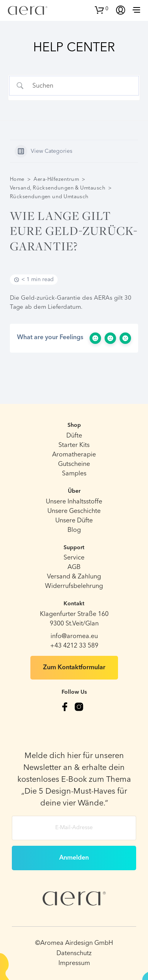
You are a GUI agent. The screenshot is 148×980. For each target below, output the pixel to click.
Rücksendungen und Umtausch (49, 197)
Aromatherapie (74, 455)
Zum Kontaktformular (74, 668)
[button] (102, 9)
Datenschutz (74, 954)
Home (17, 179)
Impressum (74, 963)
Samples (74, 474)
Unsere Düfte (74, 521)
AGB (74, 567)
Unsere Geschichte (74, 511)
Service (74, 558)
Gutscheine (74, 464)
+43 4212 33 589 (74, 646)
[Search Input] (81, 86)
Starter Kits (74, 445)
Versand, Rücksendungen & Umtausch (58, 188)
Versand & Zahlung (74, 577)
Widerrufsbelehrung (74, 586)
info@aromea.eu (74, 636)
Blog (74, 530)
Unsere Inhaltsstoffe (74, 502)
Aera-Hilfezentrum (56, 179)
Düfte (74, 436)
